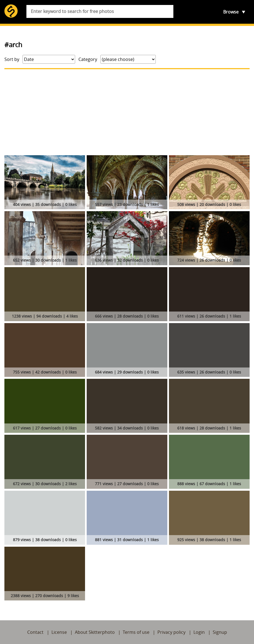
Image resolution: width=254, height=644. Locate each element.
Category (88, 59)
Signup (220, 632)
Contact (35, 632)
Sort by (12, 59)
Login (199, 632)
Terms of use (136, 632)
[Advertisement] (127, 112)
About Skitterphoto (95, 632)
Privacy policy (171, 632)
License (59, 632)
